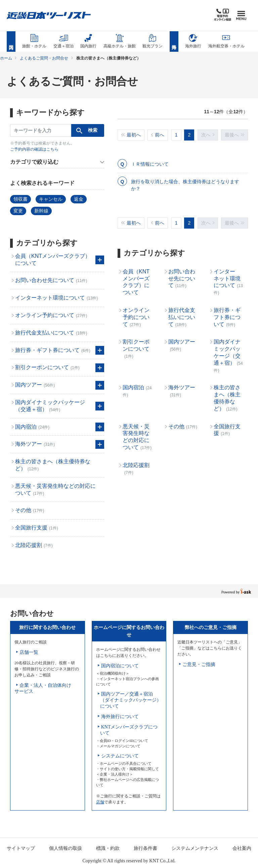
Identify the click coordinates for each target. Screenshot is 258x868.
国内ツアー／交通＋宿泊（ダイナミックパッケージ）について (131, 700)
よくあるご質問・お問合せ (44, 58)
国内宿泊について (120, 666)
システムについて (120, 756)
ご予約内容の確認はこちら (34, 149)
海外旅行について (120, 717)
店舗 (100, 802)
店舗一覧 (29, 652)
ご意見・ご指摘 (199, 664)
